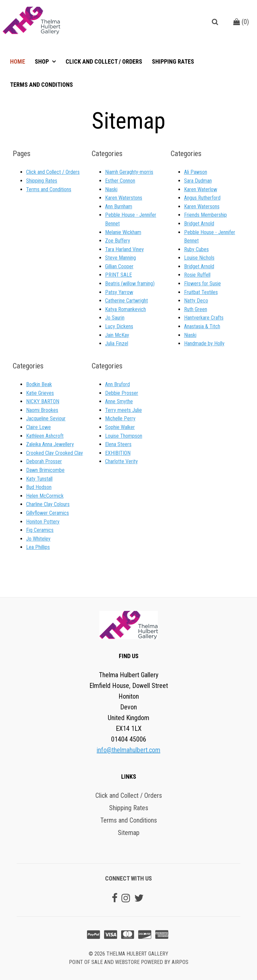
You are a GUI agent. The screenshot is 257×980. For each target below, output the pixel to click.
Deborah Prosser (44, 461)
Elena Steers (118, 444)
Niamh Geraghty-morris (129, 172)
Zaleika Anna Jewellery (50, 444)
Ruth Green (196, 309)
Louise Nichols (199, 258)
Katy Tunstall (39, 479)
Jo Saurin (115, 318)
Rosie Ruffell (197, 275)
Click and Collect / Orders (104, 61)
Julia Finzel (117, 343)
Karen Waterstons (124, 198)
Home (18, 61)
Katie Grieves (40, 393)
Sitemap (129, 833)
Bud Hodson (39, 487)
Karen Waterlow (201, 189)
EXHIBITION (118, 453)
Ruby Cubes (196, 249)
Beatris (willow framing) (130, 284)
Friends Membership (205, 215)
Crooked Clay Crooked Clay (55, 453)
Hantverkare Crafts (204, 318)
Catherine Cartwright (126, 301)
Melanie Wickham (123, 232)
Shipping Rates (173, 61)
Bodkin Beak (39, 384)
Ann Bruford (117, 384)
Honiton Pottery (43, 522)
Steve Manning (120, 258)
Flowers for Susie (202, 284)
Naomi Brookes (42, 410)
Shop (42, 61)
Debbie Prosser (122, 393)
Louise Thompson (124, 436)
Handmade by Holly (204, 343)
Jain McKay (117, 335)
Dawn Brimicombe (45, 470)
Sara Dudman (198, 181)
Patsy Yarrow (119, 292)
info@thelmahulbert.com (128, 750)
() (241, 22)
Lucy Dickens (119, 326)
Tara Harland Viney (124, 249)
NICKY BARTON (43, 401)
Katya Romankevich (125, 309)
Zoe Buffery (118, 241)
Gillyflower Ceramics (48, 513)
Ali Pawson (196, 172)
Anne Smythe (119, 401)
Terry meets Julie (123, 410)
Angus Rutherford (202, 198)
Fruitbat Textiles (201, 292)
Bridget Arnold (199, 224)
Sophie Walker (120, 427)
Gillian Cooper (119, 266)
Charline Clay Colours (48, 504)
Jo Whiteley (38, 539)
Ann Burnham (119, 206)
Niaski (111, 189)
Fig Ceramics (40, 530)
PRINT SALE (118, 275)
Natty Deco (196, 301)
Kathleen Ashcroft (45, 436)
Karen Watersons (202, 206)
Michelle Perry (120, 418)
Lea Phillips (38, 547)
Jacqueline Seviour (46, 418)
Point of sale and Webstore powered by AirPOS (129, 962)
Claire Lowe (38, 427)
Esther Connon (120, 181)
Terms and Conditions (41, 85)
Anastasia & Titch (202, 326)
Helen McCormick (45, 496)
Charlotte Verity (121, 461)
